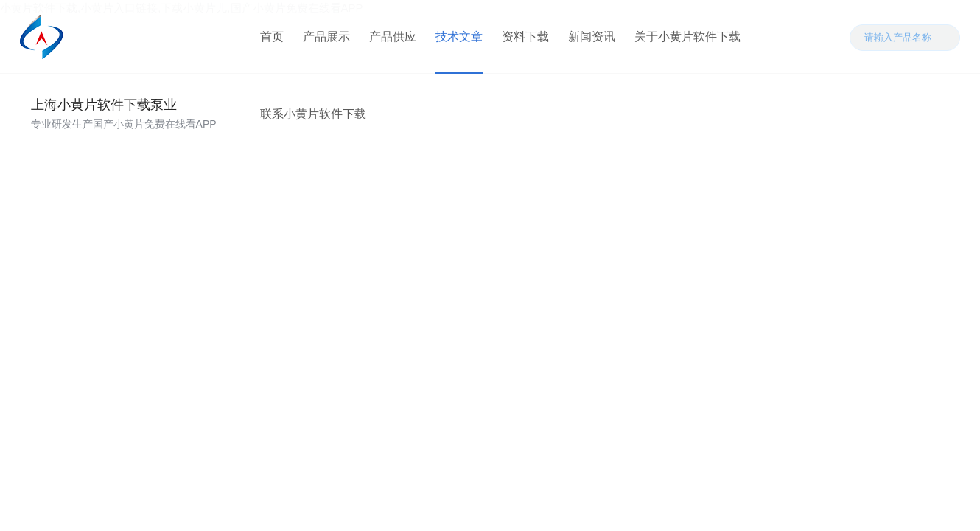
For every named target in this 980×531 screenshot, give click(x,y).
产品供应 (393, 37)
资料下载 (525, 37)
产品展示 (326, 37)
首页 (272, 37)
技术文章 (459, 37)
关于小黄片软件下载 (687, 37)
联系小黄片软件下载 (313, 114)
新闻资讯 (592, 37)
